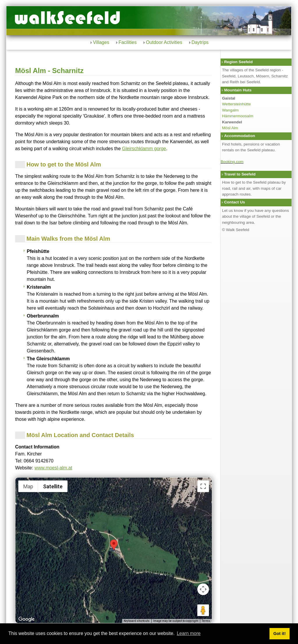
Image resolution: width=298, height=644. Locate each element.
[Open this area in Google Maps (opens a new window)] (26, 619)
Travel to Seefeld (240, 174)
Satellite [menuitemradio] (53, 486)
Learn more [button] (189, 633)
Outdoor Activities (164, 42)
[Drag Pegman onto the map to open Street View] (203, 610)
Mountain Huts (238, 90)
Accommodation (240, 136)
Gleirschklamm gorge (144, 149)
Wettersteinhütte (236, 104)
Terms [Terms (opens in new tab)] (206, 621)
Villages (101, 42)
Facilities (127, 42)
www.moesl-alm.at (53, 468)
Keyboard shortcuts (137, 621)
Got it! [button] (279, 634)
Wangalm (230, 110)
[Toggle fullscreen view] (203, 486)
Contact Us (235, 202)
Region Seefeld (238, 62)
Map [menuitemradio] (28, 486)
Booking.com (232, 162)
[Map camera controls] (203, 589)
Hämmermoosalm (238, 116)
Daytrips (200, 42)
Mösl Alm (230, 128)
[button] (114, 545)
